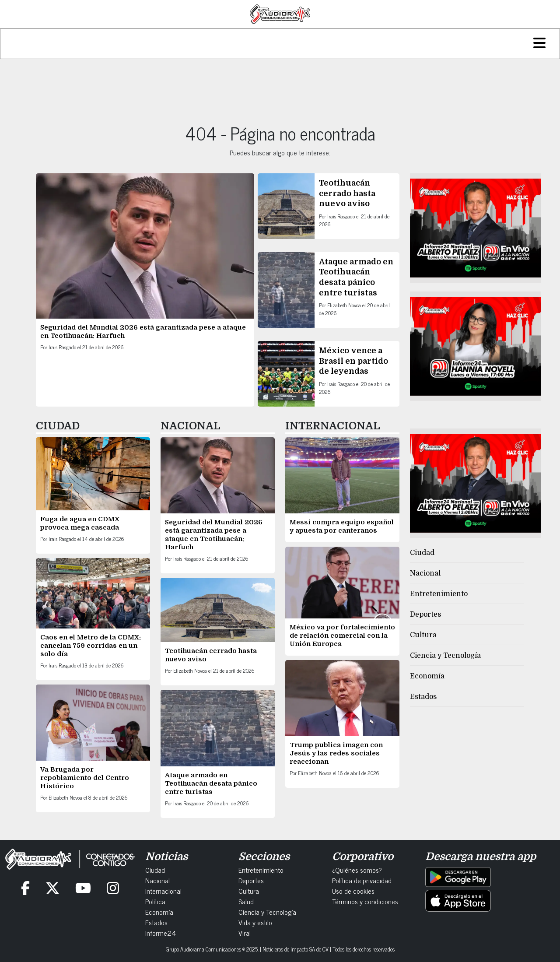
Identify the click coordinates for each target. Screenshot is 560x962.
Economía (427, 676)
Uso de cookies (353, 891)
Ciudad (422, 553)
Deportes (425, 614)
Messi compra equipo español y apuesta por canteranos (342, 526)
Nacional (425, 573)
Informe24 (161, 933)
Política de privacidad (362, 880)
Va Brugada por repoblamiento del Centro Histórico (85, 778)
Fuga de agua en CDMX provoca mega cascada (80, 523)
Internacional (163, 891)
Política (155, 901)
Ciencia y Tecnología (445, 656)
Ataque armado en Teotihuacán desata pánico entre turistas (211, 783)
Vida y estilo (255, 922)
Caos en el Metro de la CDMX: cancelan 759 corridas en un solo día (91, 646)
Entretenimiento (439, 594)
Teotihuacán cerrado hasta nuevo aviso (347, 193)
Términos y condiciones (365, 901)
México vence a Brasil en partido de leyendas (353, 361)
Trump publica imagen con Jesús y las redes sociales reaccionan (336, 753)
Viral (245, 933)
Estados (423, 697)
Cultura (423, 635)
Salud (246, 901)
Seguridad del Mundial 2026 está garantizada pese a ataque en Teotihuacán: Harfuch (214, 535)
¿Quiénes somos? (357, 870)
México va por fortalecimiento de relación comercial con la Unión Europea (342, 635)
